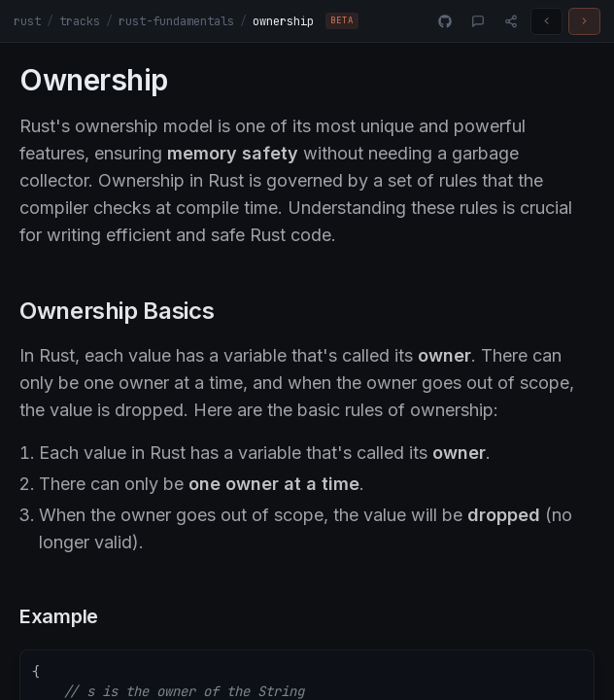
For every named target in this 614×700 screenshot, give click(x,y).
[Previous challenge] (546, 21)
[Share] (511, 21)
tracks (80, 21)
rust (27, 21)
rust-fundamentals (176, 21)
